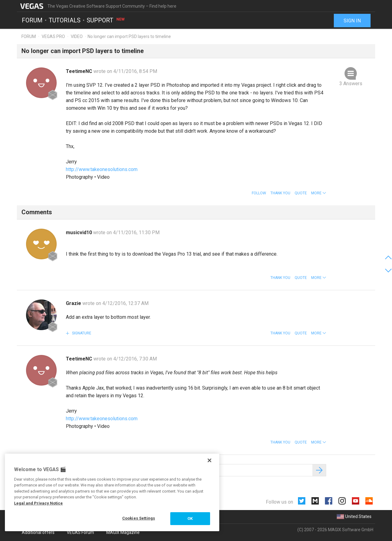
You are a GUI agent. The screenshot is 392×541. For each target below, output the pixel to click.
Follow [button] (259, 193)
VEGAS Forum (80, 532)
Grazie (74, 303)
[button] (319, 193)
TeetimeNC (80, 71)
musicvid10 (79, 232)
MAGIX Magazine (123, 532)
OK (190, 518)
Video (77, 36)
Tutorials (65, 20)
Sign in (352, 21)
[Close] (209, 460)
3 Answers (351, 84)
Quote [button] (301, 193)
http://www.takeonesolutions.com (102, 169)
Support (106, 20)
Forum (32, 20)
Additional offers (38, 532)
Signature (81, 333)
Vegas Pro (53, 36)
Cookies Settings (139, 518)
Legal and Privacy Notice (38, 503)
